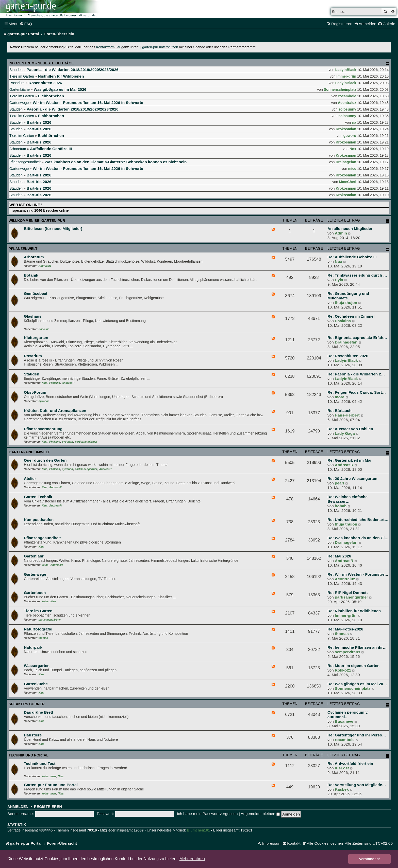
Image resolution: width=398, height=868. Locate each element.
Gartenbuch (35, 593)
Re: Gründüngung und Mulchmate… (348, 296)
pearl (339, 483)
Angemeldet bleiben (260, 814)
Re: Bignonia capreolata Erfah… (357, 338)
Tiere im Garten (22, 76)
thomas (43, 638)
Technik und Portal (29, 755)
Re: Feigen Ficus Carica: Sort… (357, 392)
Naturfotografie (38, 629)
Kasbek (342, 789)
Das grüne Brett (38, 712)
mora (340, 397)
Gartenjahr (34, 556)
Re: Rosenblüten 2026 (348, 356)
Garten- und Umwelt (29, 452)
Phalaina (44, 329)
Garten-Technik (38, 497)
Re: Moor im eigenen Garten (353, 666)
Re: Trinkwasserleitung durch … (357, 275)
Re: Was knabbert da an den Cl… (358, 538)
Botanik (31, 275)
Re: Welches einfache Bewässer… (347, 499)
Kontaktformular (108, 47)
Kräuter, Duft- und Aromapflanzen (55, 411)
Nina (44, 383)
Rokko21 (343, 670)
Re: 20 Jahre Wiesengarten (352, 478)
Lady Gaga (345, 433)
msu (53, 776)
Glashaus (33, 316)
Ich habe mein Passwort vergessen (207, 814)
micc (352, 169)
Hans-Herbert (347, 415)
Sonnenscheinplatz (340, 89)
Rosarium (17, 83)
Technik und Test (40, 763)
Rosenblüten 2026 (45, 83)
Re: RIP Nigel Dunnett (348, 593)
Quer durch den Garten (45, 460)
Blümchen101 (198, 830)
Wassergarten (37, 666)
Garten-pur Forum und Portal (51, 785)
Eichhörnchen (51, 96)
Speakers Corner (27, 704)
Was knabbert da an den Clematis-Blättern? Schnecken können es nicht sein (116, 162)
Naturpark (33, 647)
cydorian (44, 401)
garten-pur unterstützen (160, 47)
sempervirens (347, 652)
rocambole (347, 96)
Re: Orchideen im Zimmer (351, 316)
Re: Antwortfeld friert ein (350, 763)
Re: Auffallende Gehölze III (352, 257)
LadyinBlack (346, 70)
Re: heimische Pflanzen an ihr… (357, 647)
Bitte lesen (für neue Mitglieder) (53, 229)
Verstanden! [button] (370, 859)
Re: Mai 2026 (339, 556)
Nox (353, 149)
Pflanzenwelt (23, 249)
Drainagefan (346, 162)
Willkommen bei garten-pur (37, 221)
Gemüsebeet (36, 293)
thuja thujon (346, 303)
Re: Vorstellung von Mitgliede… (357, 785)
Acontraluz (347, 103)
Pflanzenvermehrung (43, 429)
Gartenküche (20, 89)
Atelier (30, 478)
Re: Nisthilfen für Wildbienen (354, 611)
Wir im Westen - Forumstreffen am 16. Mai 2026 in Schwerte (88, 103)
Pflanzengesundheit (25, 162)
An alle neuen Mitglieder (350, 229)
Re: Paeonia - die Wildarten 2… (356, 374)
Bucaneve (344, 721)
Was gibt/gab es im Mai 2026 (60, 89)
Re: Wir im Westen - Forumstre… (358, 574)
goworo (350, 136)
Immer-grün (346, 76)
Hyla (339, 280)
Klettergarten (36, 338)
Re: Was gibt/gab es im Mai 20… (357, 684)
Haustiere (33, 735)
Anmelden (18, 807)
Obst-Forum (35, 392)
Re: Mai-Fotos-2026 (345, 629)
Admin (341, 233)
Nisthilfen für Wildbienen (61, 76)
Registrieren (48, 807)
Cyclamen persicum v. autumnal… (348, 715)
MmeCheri (348, 182)
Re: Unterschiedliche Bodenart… (358, 520)
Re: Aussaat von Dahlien (350, 429)
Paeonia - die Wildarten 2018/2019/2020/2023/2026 (73, 70)
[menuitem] (26, 24)
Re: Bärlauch (339, 411)
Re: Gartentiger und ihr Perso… (357, 735)
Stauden (16, 70)
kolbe (45, 565)
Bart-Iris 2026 (39, 122)
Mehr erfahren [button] (192, 859)
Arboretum (18, 149)
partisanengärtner (86, 442)
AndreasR (45, 266)
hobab (341, 506)
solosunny (347, 109)
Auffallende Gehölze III (51, 149)
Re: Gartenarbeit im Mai (349, 460)
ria (354, 122)
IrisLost (342, 768)
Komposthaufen (39, 520)
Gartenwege (19, 103)
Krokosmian (346, 129)
